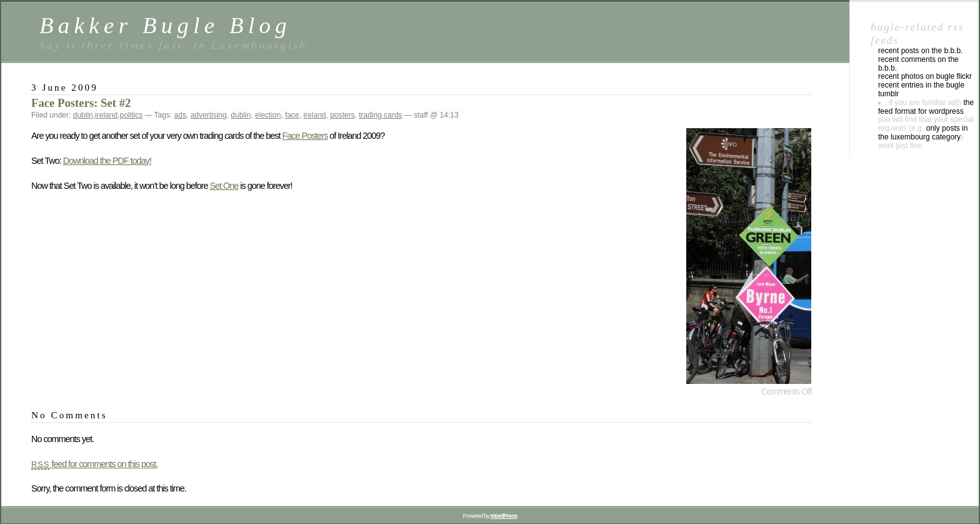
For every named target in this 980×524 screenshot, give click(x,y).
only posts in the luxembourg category (923, 133)
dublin (83, 115)
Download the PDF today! (107, 161)
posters (342, 115)
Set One (224, 186)
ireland (106, 115)
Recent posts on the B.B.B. (920, 51)
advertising (209, 115)
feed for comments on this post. (94, 464)
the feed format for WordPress (926, 107)
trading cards (380, 115)
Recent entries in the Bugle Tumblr (921, 89)
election (268, 115)
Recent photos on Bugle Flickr (925, 76)
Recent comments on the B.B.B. (918, 64)
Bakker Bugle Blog (165, 25)
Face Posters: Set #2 (81, 103)
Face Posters (305, 136)
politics (131, 115)
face (292, 115)
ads (180, 115)
